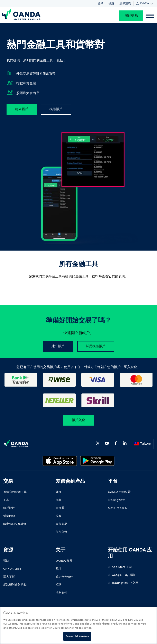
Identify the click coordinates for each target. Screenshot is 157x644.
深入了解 (9, 577)
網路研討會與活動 (15, 585)
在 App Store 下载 (120, 567)
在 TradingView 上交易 (123, 583)
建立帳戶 (22, 109)
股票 (59, 516)
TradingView (116, 500)
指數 (59, 500)
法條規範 (125, 4)
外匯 (59, 492)
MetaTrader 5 (117, 508)
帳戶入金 (78, 420)
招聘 (59, 585)
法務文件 (61, 593)
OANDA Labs (12, 569)
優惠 (111, 4)
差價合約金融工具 (15, 492)
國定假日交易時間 (15, 524)
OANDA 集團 (64, 561)
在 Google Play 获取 (122, 575)
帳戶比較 (9, 508)
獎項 (59, 569)
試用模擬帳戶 (96, 346)
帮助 (6, 561)
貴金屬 (60, 508)
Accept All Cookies (77, 636)
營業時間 (9, 516)
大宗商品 (61, 524)
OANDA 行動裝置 (119, 492)
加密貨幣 (61, 532)
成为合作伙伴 (64, 577)
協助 (101, 4)
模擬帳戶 (56, 109)
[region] (78, 625)
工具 (6, 500)
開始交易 (131, 16)
